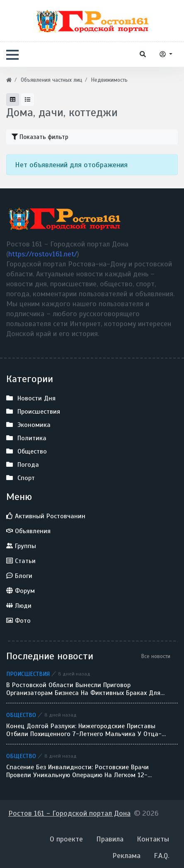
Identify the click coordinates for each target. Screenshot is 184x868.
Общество (21, 715)
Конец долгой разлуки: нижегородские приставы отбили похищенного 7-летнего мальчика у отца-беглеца (84, 730)
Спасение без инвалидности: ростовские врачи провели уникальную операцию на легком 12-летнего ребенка (77, 771)
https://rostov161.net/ (43, 254)
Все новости (156, 656)
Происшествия (28, 674)
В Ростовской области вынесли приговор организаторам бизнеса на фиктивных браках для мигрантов (83, 689)
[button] (12, 55)
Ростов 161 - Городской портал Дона (69, 813)
